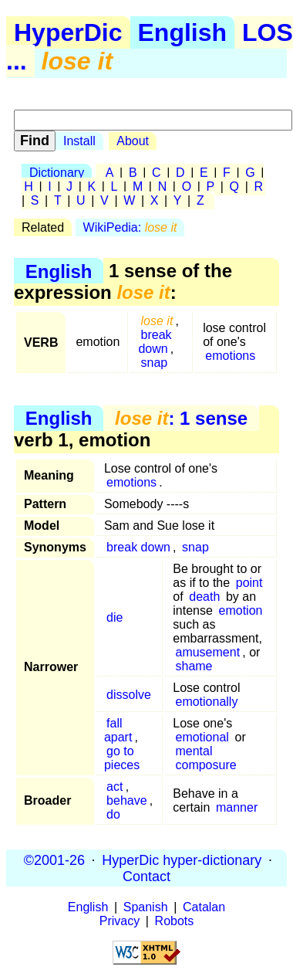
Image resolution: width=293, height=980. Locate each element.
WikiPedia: (130, 227)
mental (194, 751)
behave (127, 800)
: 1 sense (181, 418)
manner (237, 807)
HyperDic (68, 32)
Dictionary (57, 173)
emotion (241, 610)
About (133, 141)
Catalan (204, 907)
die (115, 617)
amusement (207, 652)
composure (205, 765)
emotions (230, 356)
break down (155, 342)
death (204, 597)
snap (155, 363)
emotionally (206, 702)
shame (194, 666)
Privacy (120, 921)
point (249, 583)
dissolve (129, 695)
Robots (175, 921)
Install (79, 141)
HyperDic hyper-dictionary (182, 860)
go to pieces (122, 758)
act (115, 787)
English (183, 32)
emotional (202, 737)
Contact (146, 876)
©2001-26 (54, 860)
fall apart (118, 730)
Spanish (146, 907)
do (113, 814)
